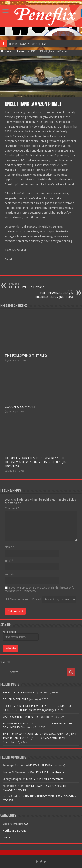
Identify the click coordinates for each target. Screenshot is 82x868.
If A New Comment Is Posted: (40, 599)
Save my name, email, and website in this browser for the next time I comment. (40, 589)
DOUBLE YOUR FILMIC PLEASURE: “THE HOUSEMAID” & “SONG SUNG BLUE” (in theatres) (35, 462)
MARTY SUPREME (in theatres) (21, 717)
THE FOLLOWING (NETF (24, 44)
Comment (12, 508)
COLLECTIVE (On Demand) (32, 286)
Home (6, 51)
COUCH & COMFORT (20, 407)
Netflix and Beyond (15, 831)
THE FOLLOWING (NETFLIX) (26, 356)
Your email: (10, 632)
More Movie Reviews (16, 824)
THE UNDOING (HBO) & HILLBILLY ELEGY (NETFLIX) (50, 294)
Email (9, 561)
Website (10, 574)
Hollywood (21, 51)
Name (10, 547)
